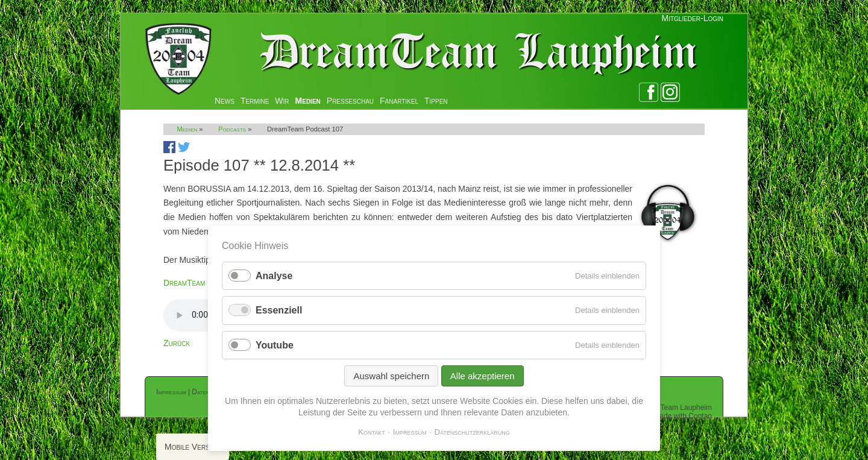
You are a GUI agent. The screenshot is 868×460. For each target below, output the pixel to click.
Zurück (177, 343)
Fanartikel (399, 101)
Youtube (275, 345)
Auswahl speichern (391, 376)
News (225, 101)
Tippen (436, 101)
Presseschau (350, 101)
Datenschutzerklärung (472, 432)
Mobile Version (193, 447)
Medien (308, 101)
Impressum (171, 392)
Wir (282, 101)
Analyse (274, 276)
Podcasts (232, 129)
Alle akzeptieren (483, 376)
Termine (255, 101)
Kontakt (372, 432)
